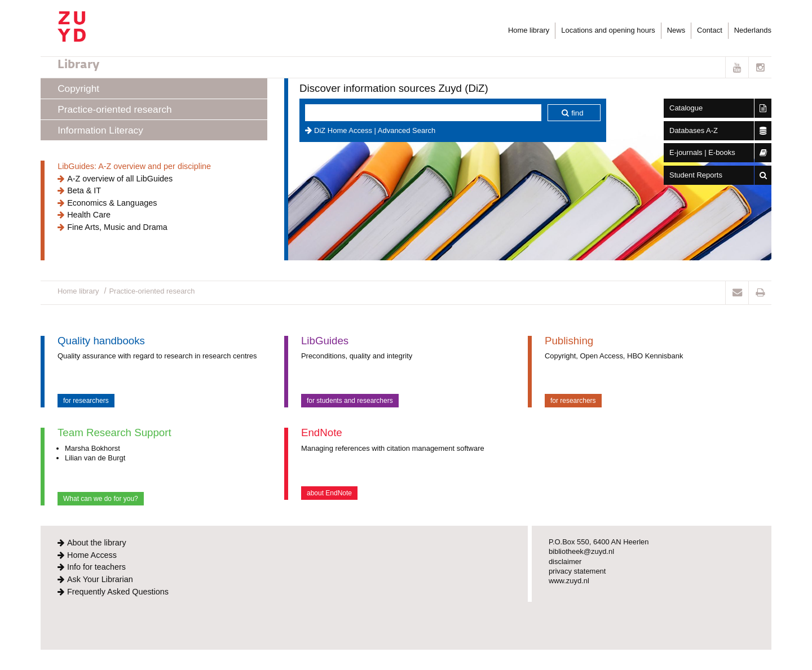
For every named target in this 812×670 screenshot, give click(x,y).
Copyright (78, 88)
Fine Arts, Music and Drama (117, 227)
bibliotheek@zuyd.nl (581, 551)
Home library (529, 30)
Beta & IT (84, 190)
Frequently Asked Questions (118, 592)
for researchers (86, 401)
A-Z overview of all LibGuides (120, 179)
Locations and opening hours (608, 30)
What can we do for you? (101, 499)
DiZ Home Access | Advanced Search (375, 130)
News (676, 30)
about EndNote (329, 493)
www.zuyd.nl (569, 581)
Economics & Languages (112, 203)
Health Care (89, 215)
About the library (97, 543)
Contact (710, 30)
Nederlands (753, 30)
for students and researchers (350, 401)
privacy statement (577, 571)
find (577, 113)
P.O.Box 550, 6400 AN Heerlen (599, 542)
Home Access (92, 555)
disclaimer (565, 562)
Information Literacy (100, 130)
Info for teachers (96, 567)
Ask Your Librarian (100, 579)
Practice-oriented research (114, 109)
